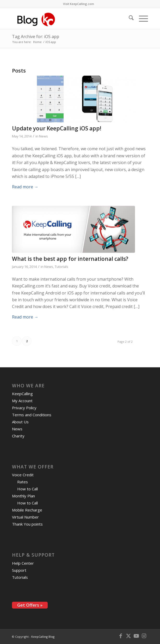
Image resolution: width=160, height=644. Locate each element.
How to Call (27, 489)
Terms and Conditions (32, 415)
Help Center (23, 563)
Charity (18, 436)
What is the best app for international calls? (70, 259)
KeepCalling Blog (43, 637)
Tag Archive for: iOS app (36, 37)
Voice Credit (23, 475)
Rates (23, 482)
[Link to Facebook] (121, 636)
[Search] (129, 19)
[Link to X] (128, 636)
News (44, 136)
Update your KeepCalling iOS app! (57, 128)
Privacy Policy (24, 408)
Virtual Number (25, 517)
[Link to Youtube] (136, 636)
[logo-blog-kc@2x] (66, 19)
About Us (20, 422)
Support (19, 570)
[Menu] (141, 19)
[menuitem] (79, 4)
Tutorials (61, 267)
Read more (25, 187)
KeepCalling (22, 394)
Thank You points (27, 524)
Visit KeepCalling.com (79, 4)
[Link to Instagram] (144, 636)
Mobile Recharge (27, 510)
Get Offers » (30, 605)
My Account (22, 401)
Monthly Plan (23, 496)
